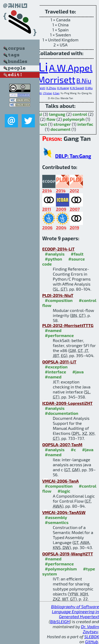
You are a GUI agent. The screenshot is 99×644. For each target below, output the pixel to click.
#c (73, 450)
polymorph (74, 119)
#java (78, 372)
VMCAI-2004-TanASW (64, 512)
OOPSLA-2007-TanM (62, 444)
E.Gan (56, 93)
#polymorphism (61, 569)
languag (57, 114)
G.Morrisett (52, 80)
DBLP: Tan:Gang (73, 156)
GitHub (92, 641)
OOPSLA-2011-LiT (59, 362)
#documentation (62, 413)
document (60, 129)
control (80, 114)
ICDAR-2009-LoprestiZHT (67, 403)
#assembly (56, 517)
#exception (56, 367)
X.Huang (63, 88)
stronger (62, 124)
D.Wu (89, 88)
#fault (77, 254)
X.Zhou (51, 88)
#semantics (57, 522)
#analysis (55, 254)
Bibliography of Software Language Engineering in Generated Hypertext (75, 611)
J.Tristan (47, 93)
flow (51, 119)
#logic (64, 491)
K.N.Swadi (77, 88)
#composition (59, 300)
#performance (59, 335)
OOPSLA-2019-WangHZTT (68, 554)
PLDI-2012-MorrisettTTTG (68, 325)
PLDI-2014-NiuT (58, 295)
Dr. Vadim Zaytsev (90, 629)
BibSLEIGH (60, 621)
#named (53, 330)
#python (53, 259)
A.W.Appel (71, 68)
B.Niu (84, 81)
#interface (55, 372)
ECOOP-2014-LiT (58, 249)
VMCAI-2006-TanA (60, 481)
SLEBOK (92, 636)
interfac (85, 124)
